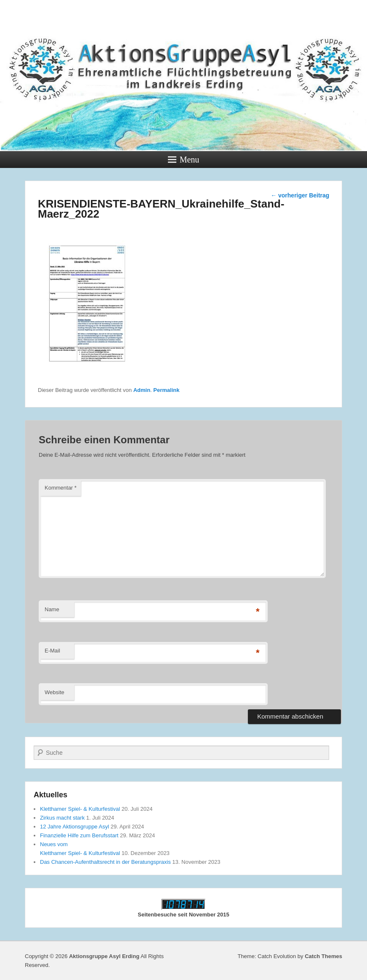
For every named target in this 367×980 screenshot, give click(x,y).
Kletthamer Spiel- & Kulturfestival (80, 809)
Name (52, 609)
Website (55, 692)
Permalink (166, 390)
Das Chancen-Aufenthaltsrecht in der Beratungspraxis (105, 862)
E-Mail (52, 651)
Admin (142, 390)
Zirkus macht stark (62, 818)
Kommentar (61, 488)
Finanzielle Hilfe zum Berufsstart (79, 835)
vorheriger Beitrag (300, 195)
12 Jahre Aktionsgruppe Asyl (74, 827)
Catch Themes (323, 956)
